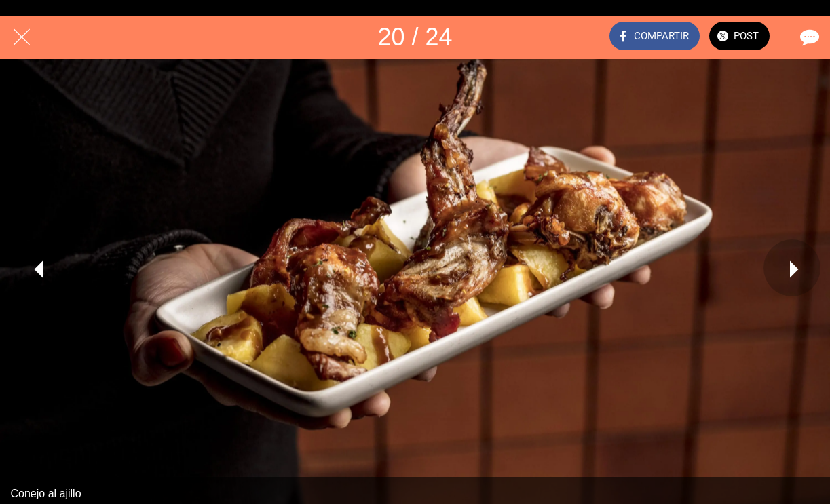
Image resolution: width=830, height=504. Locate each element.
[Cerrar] (22, 37)
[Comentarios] (808, 37)
